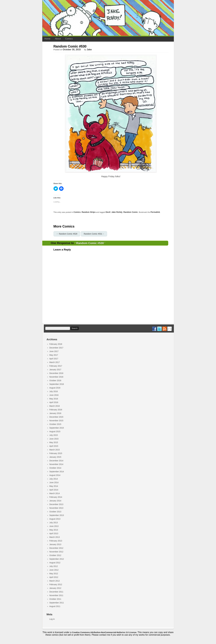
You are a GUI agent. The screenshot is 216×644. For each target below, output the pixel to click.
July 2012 (54, 566)
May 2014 (54, 486)
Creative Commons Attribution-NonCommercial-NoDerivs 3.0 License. (104, 632)
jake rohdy (117, 212)
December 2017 (56, 348)
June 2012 (54, 570)
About (58, 39)
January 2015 (55, 457)
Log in (52, 619)
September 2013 (57, 515)
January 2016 (55, 413)
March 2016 (55, 406)
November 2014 (56, 464)
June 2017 (54, 351)
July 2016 (54, 391)
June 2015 (54, 439)
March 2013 (55, 537)
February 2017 (56, 366)
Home (48, 39)
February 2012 (56, 584)
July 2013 (54, 523)
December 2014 (56, 461)
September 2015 (57, 428)
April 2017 (54, 359)
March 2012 (55, 581)
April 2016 (54, 402)
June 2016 (54, 395)
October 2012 (55, 555)
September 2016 (57, 384)
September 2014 (57, 472)
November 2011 (56, 595)
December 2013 (56, 504)
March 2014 (55, 493)
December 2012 (56, 548)
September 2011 (57, 603)
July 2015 (54, 435)
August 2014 (55, 475)
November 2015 (56, 421)
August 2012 (55, 563)
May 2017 (54, 355)
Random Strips (89, 212)
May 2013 (54, 530)
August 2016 (55, 388)
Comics (69, 39)
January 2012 (55, 588)
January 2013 (55, 544)
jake (89, 50)
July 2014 (54, 479)
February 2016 (56, 410)
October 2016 (55, 380)
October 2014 (55, 468)
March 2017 (55, 362)
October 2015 (55, 424)
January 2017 (55, 370)
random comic (131, 212)
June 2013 (54, 526)
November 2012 (56, 552)
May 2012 (54, 574)
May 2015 (54, 442)
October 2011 (55, 599)
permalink (155, 212)
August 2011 (55, 606)
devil (108, 212)
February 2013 (56, 541)
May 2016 (54, 399)
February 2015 (56, 453)
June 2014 (54, 482)
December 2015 (56, 417)
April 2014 (54, 490)
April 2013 (54, 533)
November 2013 (56, 508)
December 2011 (56, 592)
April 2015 (54, 446)
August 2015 (55, 431)
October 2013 (55, 512)
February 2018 (56, 344)
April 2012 (54, 577)
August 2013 (55, 519)
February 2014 (56, 497)
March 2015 (55, 450)
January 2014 (55, 501)
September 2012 (57, 559)
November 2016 (56, 377)
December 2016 (56, 373)
